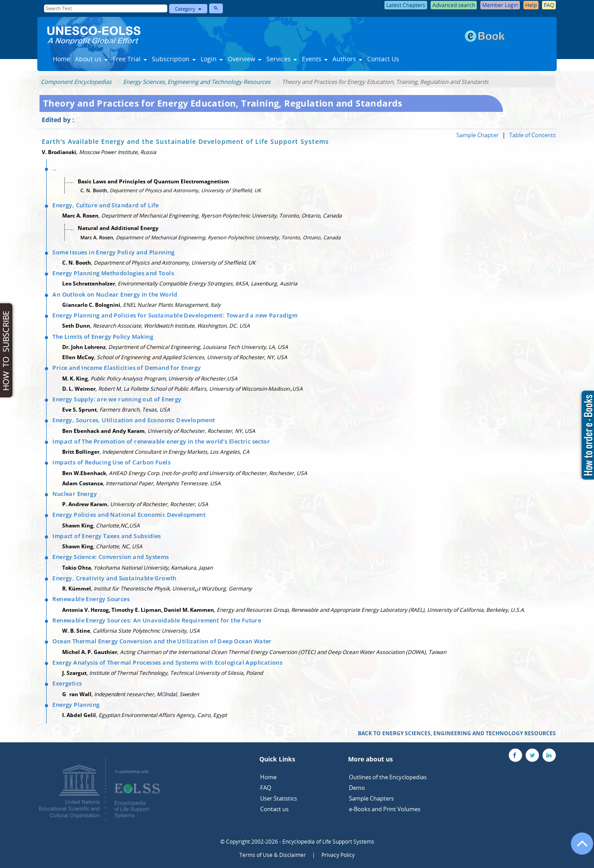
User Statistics (279, 798)
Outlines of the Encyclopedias (388, 777)
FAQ (266, 788)
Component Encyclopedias (76, 82)
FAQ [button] (549, 5)
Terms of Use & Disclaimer (273, 855)
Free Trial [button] (130, 59)
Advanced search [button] (454, 5)
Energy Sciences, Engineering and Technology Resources (197, 82)
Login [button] (212, 59)
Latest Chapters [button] (406, 5)
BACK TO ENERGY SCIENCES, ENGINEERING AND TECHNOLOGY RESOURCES (457, 733)
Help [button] (531, 5)
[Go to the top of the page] (578, 848)
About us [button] (91, 59)
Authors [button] (347, 59)
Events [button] (315, 59)
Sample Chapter (477, 135)
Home (61, 59)
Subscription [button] (174, 59)
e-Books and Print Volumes (385, 809)
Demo (357, 788)
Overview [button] (245, 59)
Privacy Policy (338, 855)
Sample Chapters (371, 798)
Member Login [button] (500, 5)
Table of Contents (533, 135)
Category (188, 9)
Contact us (274, 809)
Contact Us (383, 59)
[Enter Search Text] (106, 8)
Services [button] (282, 59)
